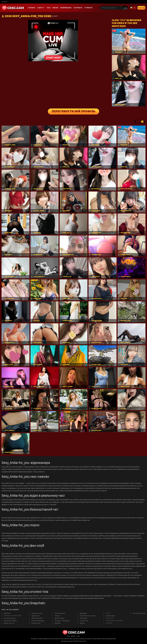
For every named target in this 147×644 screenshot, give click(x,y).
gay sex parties (59, 618)
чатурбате (78, 8)
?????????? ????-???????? (114, 621)
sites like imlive (110, 616)
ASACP (73, 636)
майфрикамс (66, 8)
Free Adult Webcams (38, 621)
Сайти (40, 8)
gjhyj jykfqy (83, 613)
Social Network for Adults (88, 616)
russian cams (84, 621)
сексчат (4, 2)
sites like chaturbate (139, 613)
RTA (69, 636)
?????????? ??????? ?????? (13, 616)
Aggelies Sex (36, 616)
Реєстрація (141, 8)
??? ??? (108, 613)
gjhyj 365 (58, 623)
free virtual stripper (10, 618)
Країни (55, 8)
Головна (31, 8)
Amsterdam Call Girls (10, 621)
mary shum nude (37, 613)
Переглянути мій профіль (73, 111)
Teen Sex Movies (60, 613)
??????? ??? (110, 618)
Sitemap (57, 616)
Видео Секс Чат (9, 623)
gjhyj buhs (7, 613)
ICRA (78, 636)
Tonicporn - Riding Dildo (62, 621)
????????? (109, 623)
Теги (48, 8)
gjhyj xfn (82, 623)
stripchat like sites (37, 618)
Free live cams (36, 623)
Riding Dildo (84, 618)
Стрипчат (88, 8)
